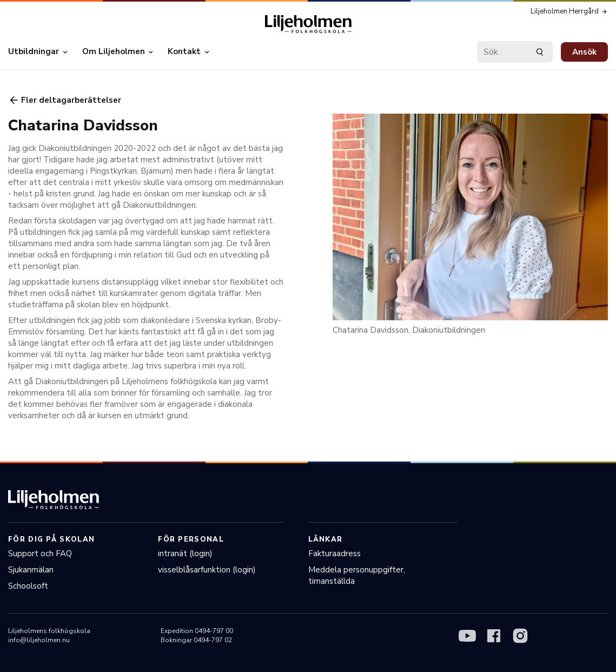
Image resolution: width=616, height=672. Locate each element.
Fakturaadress (335, 554)
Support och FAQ (40, 554)
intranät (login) (185, 554)
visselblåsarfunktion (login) (207, 570)
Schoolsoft (28, 586)
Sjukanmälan (31, 570)
